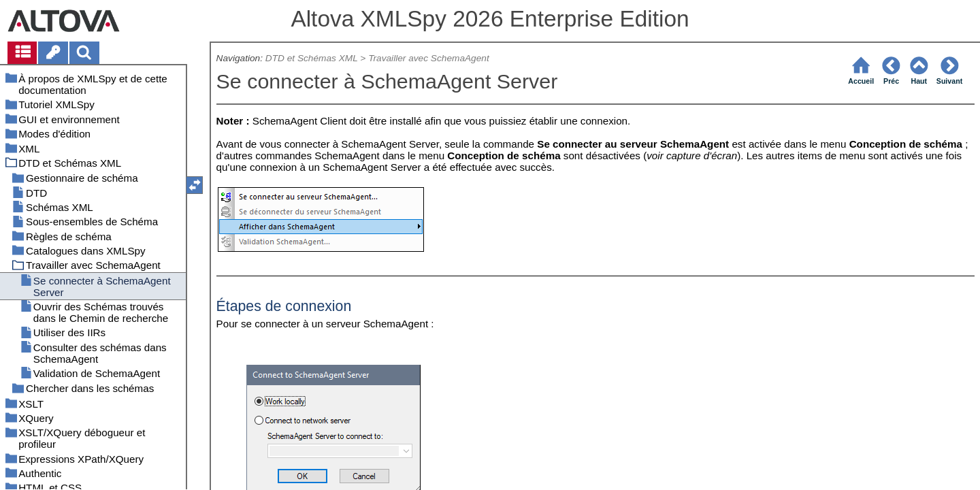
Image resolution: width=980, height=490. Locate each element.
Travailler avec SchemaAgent (429, 58)
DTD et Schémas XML (312, 58)
